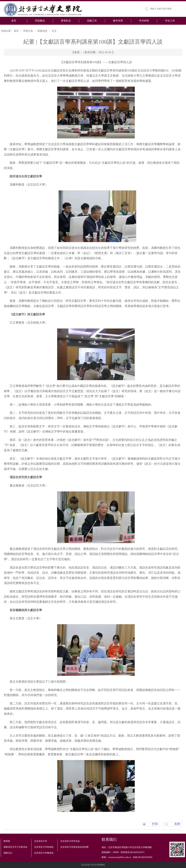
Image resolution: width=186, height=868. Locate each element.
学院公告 (28, 31)
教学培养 (118, 21)
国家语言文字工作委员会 (15, 847)
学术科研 (144, 21)
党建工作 (92, 21)
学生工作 (170, 21)
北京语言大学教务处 (44, 853)
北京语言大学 (41, 841)
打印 (155, 824)
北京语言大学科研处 (44, 847)
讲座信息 (42, 31)
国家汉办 (8, 853)
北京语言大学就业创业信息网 (74, 847)
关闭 (177, 824)
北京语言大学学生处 (70, 841)
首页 (14, 21)
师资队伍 (66, 21)
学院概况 (40, 21)
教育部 (7, 841)
